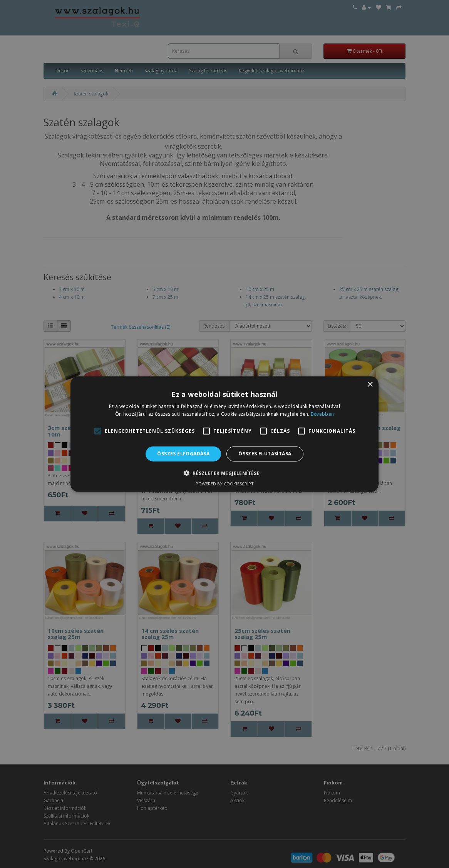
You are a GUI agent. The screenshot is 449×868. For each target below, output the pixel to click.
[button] (225, 473)
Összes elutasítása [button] (265, 454)
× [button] (370, 384)
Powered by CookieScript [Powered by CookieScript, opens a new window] (225, 484)
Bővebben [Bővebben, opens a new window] (322, 414)
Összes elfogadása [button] (183, 454)
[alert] (224, 434)
